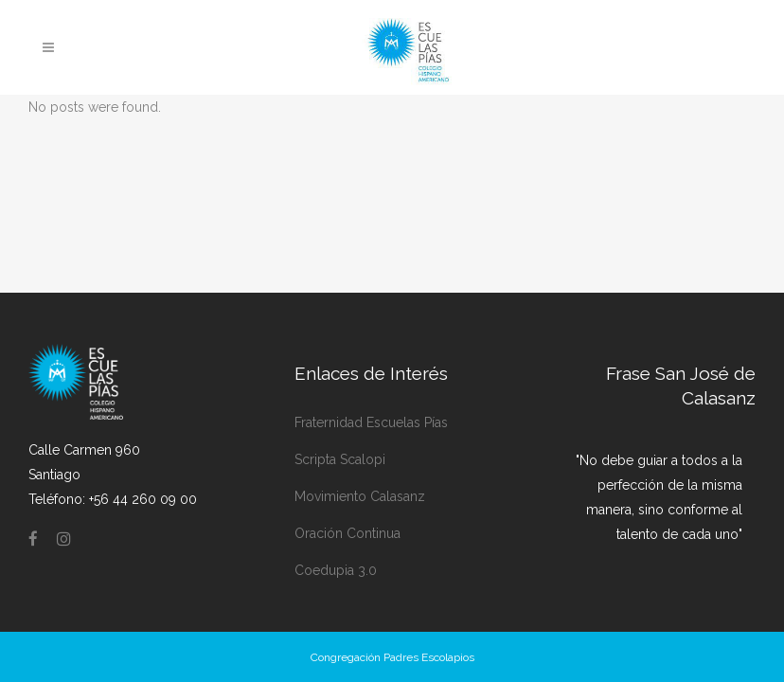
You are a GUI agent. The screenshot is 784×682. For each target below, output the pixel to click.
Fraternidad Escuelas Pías (371, 422)
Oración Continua (347, 533)
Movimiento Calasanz (360, 496)
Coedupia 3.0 (336, 570)
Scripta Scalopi (340, 459)
